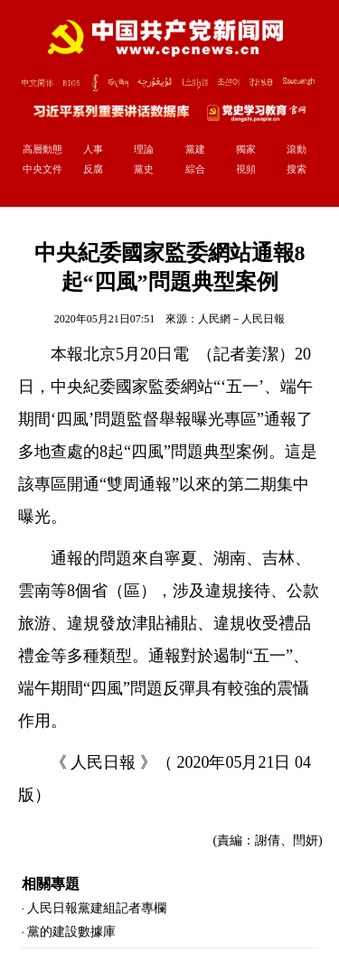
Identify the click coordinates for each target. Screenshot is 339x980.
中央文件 (42, 169)
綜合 (195, 169)
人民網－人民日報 (241, 319)
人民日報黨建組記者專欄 (97, 908)
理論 (144, 149)
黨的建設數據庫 (71, 932)
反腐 (93, 169)
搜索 (297, 169)
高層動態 (42, 149)
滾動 (297, 149)
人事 (93, 149)
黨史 (144, 169)
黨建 (195, 149)
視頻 (246, 169)
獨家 (246, 149)
